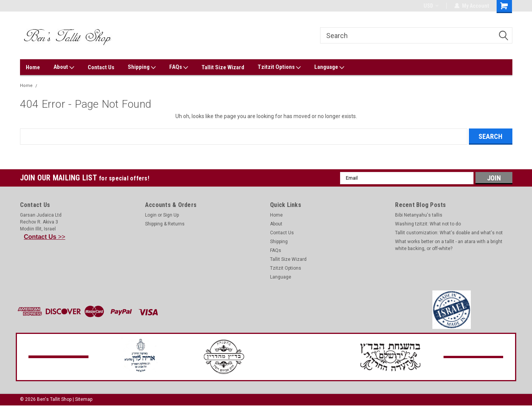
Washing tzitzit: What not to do (428, 224)
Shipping (142, 67)
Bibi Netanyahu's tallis (419, 215)
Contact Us (101, 67)
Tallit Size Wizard (223, 67)
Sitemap (84, 399)
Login (151, 215)
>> (45, 237)
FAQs (179, 67)
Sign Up (171, 215)
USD (431, 6)
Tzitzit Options (279, 67)
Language (329, 67)
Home (33, 67)
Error (46, 86)
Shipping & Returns (165, 224)
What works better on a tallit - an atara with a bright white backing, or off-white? (449, 245)
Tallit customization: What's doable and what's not (449, 233)
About (64, 67)
